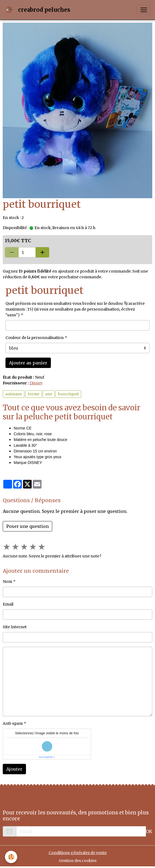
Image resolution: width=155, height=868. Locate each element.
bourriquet (68, 394)
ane (49, 394)
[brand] (38, 10)
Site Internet (15, 627)
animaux (14, 394)
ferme (33, 394)
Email (8, 604)
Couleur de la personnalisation (35, 338)
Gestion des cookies (78, 861)
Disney (36, 383)
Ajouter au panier (28, 363)
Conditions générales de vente (78, 853)
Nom (7, 581)
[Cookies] (11, 857)
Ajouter (14, 769)
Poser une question (27, 526)
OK (149, 831)
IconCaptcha (46, 757)
